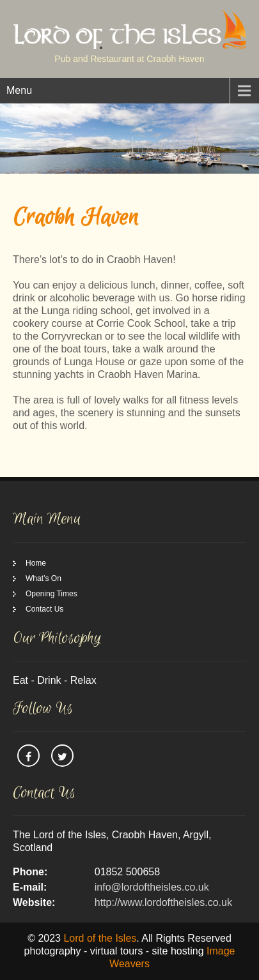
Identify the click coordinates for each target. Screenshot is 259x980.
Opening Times (51, 594)
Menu (19, 90)
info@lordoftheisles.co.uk (152, 887)
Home (36, 563)
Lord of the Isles (100, 938)
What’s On (43, 578)
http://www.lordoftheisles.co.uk (163, 902)
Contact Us (44, 609)
